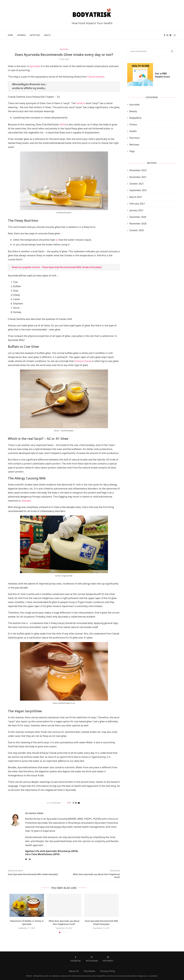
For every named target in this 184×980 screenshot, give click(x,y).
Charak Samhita (96, 77)
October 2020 (137, 230)
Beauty (133, 111)
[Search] (175, 35)
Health (47, 35)
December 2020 (138, 217)
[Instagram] (167, 35)
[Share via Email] (79, 803)
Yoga (132, 151)
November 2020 (138, 224)
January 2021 (136, 210)
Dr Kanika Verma (34, 813)
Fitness (133, 124)
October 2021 (137, 184)
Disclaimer (90, 971)
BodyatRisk (135, 118)
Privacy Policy (108, 971)
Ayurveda (21, 35)
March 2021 (136, 197)
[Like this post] (70, 803)
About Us (74, 971)
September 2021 (138, 190)
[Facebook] (164, 35)
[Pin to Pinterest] (76, 803)
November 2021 (138, 177)
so (57, 240)
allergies (26, 501)
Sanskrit (81, 103)
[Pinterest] (170, 35)
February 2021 (137, 204)
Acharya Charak (83, 361)
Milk (62, 124)
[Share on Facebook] (73, 803)
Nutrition (35, 35)
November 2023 (138, 170)
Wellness (134, 145)
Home (10, 35)
